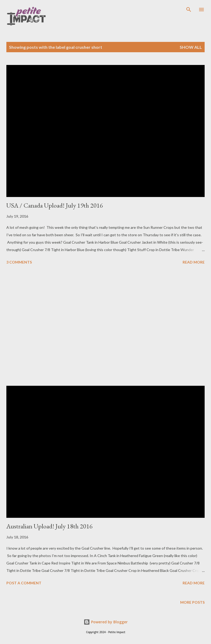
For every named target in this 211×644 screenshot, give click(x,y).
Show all (191, 47)
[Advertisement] (105, 326)
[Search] (189, 10)
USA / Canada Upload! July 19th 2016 (55, 205)
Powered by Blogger (106, 622)
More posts (192, 602)
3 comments (19, 262)
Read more (194, 262)
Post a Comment (24, 583)
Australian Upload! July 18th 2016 (49, 526)
